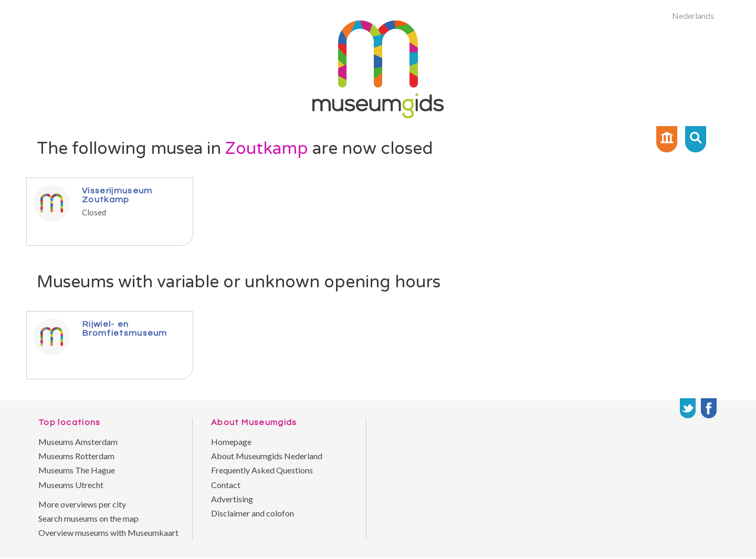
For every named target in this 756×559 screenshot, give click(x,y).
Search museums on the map (88, 518)
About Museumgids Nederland (267, 456)
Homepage (231, 442)
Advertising (232, 499)
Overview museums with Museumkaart (108, 532)
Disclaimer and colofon (253, 513)
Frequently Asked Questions (262, 470)
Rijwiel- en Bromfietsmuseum (125, 328)
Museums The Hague (77, 470)
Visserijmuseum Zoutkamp (117, 195)
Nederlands (693, 15)
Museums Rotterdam (76, 456)
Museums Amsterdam (78, 442)
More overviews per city (82, 504)
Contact (226, 485)
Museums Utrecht (71, 485)
